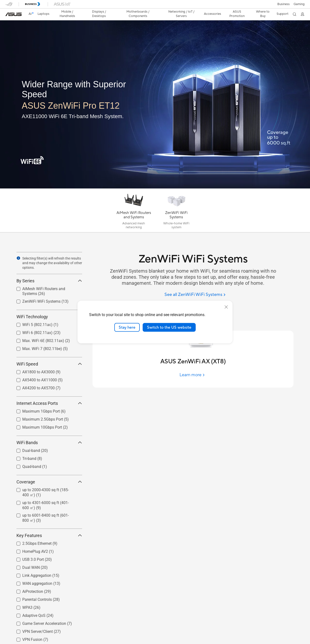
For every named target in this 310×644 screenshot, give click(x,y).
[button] (299, 4)
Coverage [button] (49, 482)
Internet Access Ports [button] (49, 403)
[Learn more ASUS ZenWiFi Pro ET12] (155, 187)
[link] (14, 14)
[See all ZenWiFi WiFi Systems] (195, 295)
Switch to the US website (169, 327)
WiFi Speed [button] (49, 364)
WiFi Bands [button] (49, 443)
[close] (226, 307)
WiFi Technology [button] (49, 317)
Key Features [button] (49, 535)
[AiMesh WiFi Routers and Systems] (134, 212)
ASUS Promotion (237, 14)
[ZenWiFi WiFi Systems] (176, 212)
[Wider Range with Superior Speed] (87, 90)
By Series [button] (49, 281)
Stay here (127, 327)
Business (283, 4)
